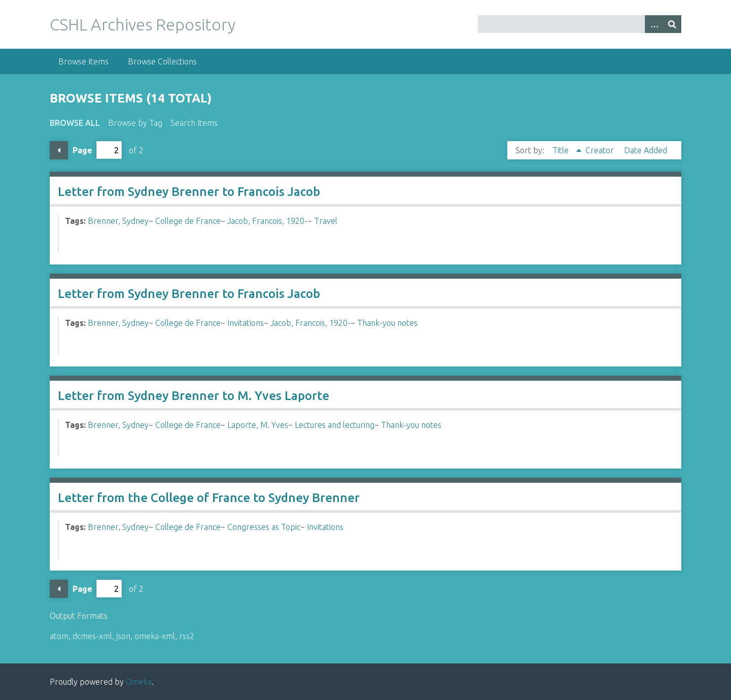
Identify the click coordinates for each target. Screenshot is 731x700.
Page (97, 150)
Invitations (246, 323)
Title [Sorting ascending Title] (562, 150)
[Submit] (672, 24)
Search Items (194, 123)
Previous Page (59, 150)
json (123, 636)
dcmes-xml (92, 636)
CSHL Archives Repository (143, 24)
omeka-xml (155, 636)
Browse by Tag (135, 123)
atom (59, 636)
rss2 (187, 636)
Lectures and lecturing (335, 425)
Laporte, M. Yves (258, 425)
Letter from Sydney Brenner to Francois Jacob (189, 192)
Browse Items (83, 61)
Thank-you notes (387, 323)
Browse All (75, 123)
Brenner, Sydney (118, 221)
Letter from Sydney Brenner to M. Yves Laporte (194, 396)
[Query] (580, 24)
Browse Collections (162, 61)
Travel (326, 221)
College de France (188, 221)
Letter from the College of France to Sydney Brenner (209, 498)
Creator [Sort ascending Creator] (601, 150)
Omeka (139, 682)
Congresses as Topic (264, 527)
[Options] (654, 24)
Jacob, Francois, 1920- (267, 221)
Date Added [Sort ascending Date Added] (646, 150)
